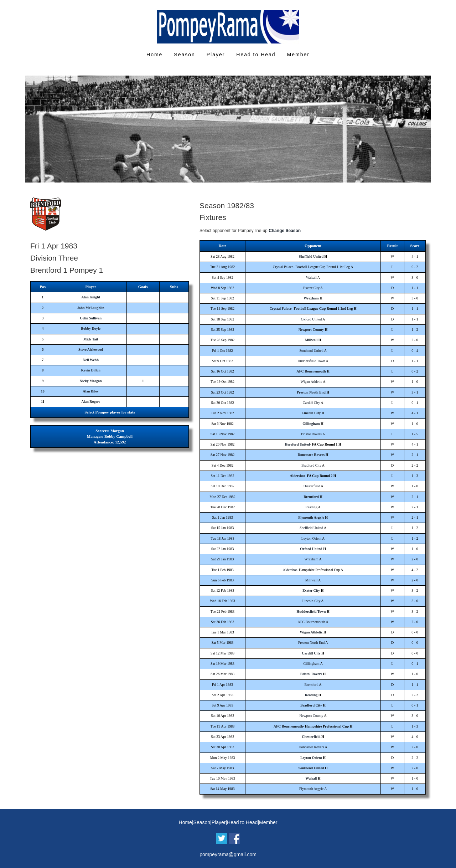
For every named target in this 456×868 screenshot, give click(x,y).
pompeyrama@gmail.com (228, 854)
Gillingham (311, 424)
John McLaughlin (90, 308)
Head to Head (256, 55)
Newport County (311, 330)
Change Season (285, 231)
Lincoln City (311, 413)
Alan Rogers (91, 402)
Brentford (311, 497)
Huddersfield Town (311, 361)
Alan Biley (91, 391)
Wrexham (311, 298)
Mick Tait (91, 339)
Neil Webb (91, 360)
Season (184, 55)
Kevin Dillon (91, 370)
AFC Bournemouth (311, 371)
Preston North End (311, 392)
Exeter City (311, 288)
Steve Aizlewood (91, 350)
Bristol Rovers (311, 434)
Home (154, 55)
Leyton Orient (311, 538)
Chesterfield (312, 486)
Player (216, 55)
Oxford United (312, 319)
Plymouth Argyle (311, 517)
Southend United (311, 351)
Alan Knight (91, 297)
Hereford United (297, 444)
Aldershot (297, 476)
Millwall (311, 340)
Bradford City (311, 465)
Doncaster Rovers (311, 455)
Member (298, 55)
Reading (311, 507)
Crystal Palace (283, 267)
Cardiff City (311, 403)
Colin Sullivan (91, 318)
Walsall (311, 278)
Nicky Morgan (91, 381)
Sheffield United (311, 256)
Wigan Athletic (311, 382)
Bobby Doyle (91, 328)
